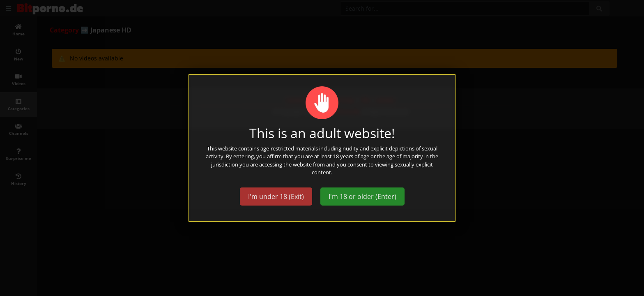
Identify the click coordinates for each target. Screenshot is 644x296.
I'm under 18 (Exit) (276, 197)
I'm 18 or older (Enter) (362, 197)
